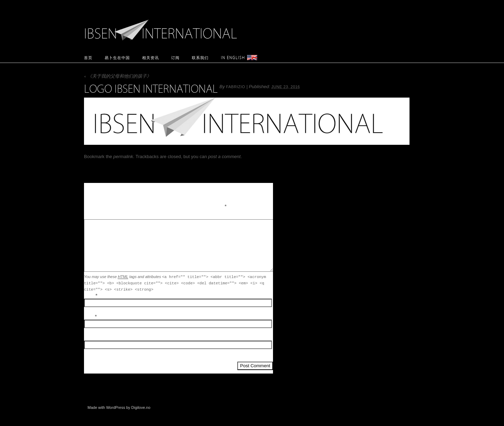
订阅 (175, 58)
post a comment (225, 157)
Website (91, 338)
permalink (123, 157)
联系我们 (200, 58)
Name (89, 296)
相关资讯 (150, 58)
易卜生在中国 (117, 58)
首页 (88, 58)
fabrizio (236, 87)
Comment (92, 216)
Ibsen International (163, 26)
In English (233, 58)
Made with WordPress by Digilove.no (119, 407)
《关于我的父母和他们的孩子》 (118, 77)
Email (89, 317)
